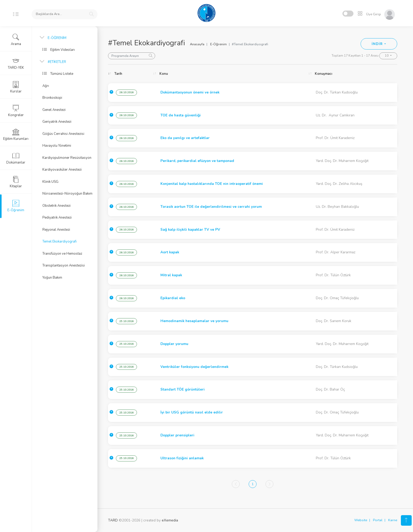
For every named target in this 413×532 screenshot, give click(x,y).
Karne (393, 520)
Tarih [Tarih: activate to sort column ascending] (118, 74)
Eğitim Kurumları (16, 135)
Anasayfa (197, 44)
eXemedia (170, 520)
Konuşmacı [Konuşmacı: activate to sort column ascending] (323, 74)
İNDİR (378, 44)
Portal (378, 520)
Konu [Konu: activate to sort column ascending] (164, 74)
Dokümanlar (16, 158)
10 (387, 56)
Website (361, 520)
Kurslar (16, 87)
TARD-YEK (16, 63)
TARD (113, 520)
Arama (16, 40)
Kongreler (16, 111)
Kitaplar (16, 182)
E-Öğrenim (218, 44)
